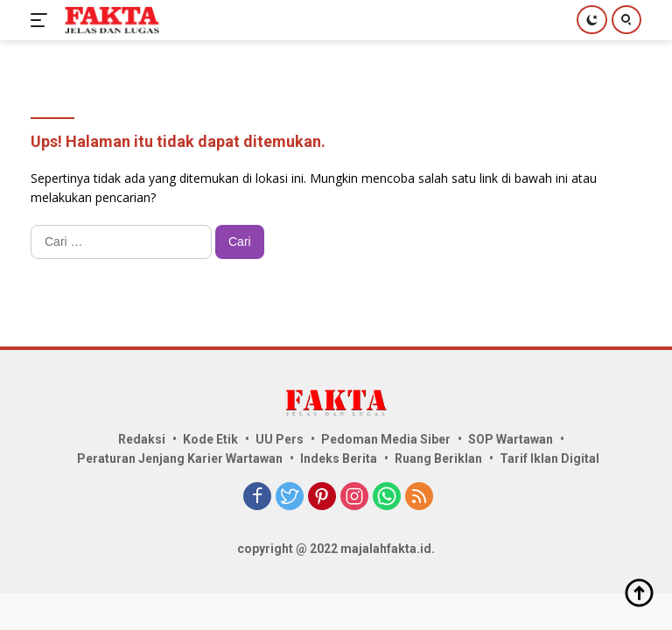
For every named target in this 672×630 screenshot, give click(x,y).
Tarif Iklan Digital (549, 458)
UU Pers (280, 439)
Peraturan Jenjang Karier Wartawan (180, 458)
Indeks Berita (339, 458)
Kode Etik (210, 439)
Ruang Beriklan (438, 458)
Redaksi (142, 439)
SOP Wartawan (511, 439)
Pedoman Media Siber (386, 439)
